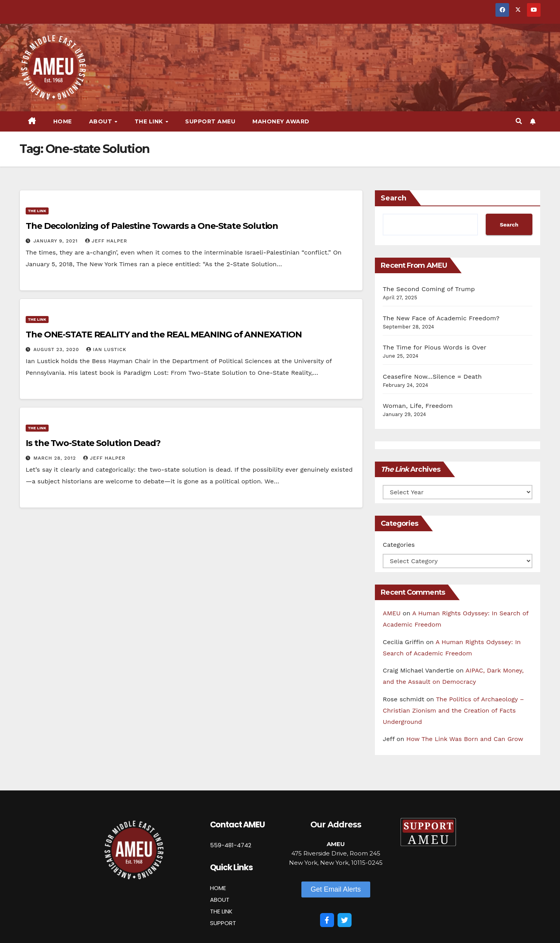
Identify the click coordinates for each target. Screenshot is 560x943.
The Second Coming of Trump (429, 289)
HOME (218, 888)
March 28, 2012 (56, 458)
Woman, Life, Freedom (418, 406)
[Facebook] (327, 920)
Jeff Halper (106, 241)
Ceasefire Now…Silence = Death (432, 377)
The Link (150, 121)
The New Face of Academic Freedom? (441, 318)
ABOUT (220, 900)
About (101, 121)
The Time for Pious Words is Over (434, 347)
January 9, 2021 (57, 241)
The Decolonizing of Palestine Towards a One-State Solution (152, 226)
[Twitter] (345, 920)
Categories (399, 545)
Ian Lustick (106, 349)
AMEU (392, 613)
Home (63, 121)
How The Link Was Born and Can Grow (465, 739)
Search (394, 198)
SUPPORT (223, 923)
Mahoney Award (281, 121)
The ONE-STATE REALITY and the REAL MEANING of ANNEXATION (164, 335)
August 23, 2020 (57, 349)
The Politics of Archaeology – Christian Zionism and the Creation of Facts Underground (453, 710)
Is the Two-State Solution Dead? (93, 443)
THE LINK (221, 911)
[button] (519, 121)
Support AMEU (210, 121)
